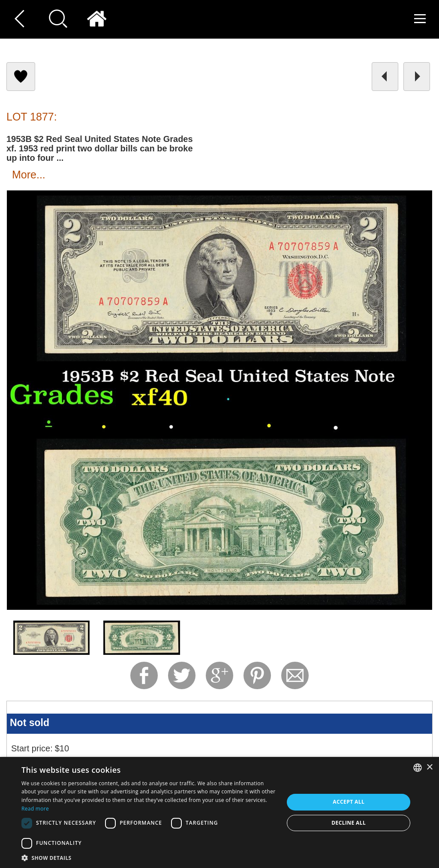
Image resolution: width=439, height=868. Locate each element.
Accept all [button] (349, 802)
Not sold (30, 723)
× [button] (429, 767)
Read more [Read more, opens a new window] (35, 809)
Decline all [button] (349, 823)
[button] (149, 857)
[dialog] (219, 812)
